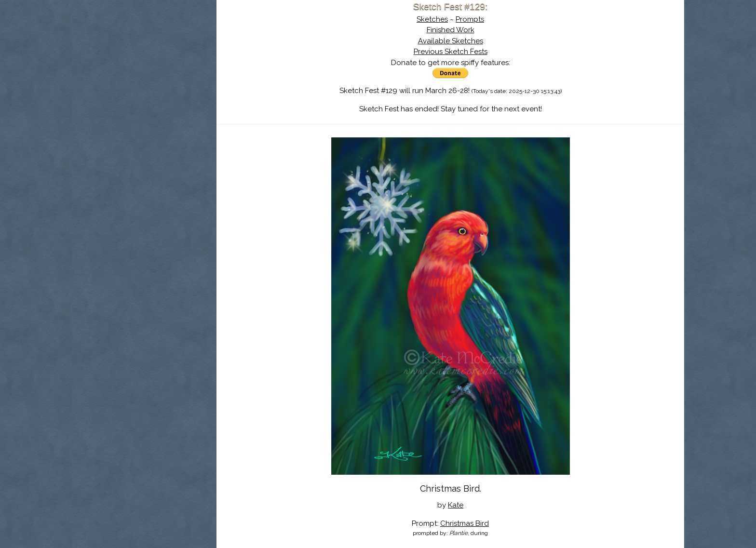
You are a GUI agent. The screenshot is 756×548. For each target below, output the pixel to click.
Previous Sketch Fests (451, 52)
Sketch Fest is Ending (144, 54)
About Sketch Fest (144, 69)
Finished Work (451, 30)
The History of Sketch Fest (144, 84)
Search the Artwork (144, 98)
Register (164, 113)
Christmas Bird (465, 523)
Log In (121, 113)
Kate (456, 505)
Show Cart (129, 126)
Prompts (470, 19)
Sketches (432, 19)
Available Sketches (451, 41)
